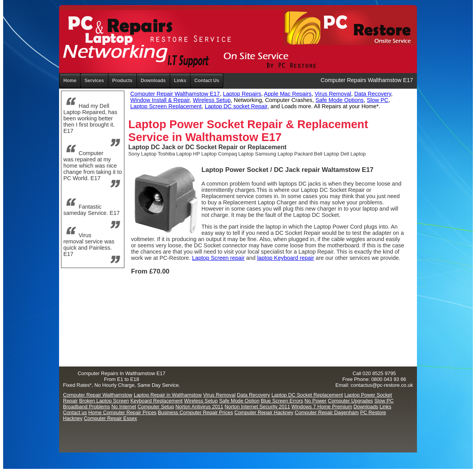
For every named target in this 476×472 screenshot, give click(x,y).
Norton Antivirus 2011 (199, 407)
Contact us (75, 412)
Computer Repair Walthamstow (98, 395)
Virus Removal (333, 94)
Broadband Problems (86, 407)
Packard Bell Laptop (317, 154)
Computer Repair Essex (110, 418)
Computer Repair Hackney (264, 412)
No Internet (124, 407)
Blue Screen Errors (282, 401)
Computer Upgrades (350, 401)
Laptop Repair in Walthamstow (168, 395)
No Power (316, 401)
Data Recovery (373, 94)
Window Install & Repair (160, 100)
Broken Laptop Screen (104, 401)
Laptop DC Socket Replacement (307, 395)
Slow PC (378, 100)
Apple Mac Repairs (288, 94)
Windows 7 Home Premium (322, 407)
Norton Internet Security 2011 (257, 407)
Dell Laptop (353, 154)
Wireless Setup (212, 100)
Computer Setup (156, 407)
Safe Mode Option (239, 401)
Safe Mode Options (340, 100)
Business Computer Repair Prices (196, 412)
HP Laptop (205, 154)
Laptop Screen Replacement (166, 106)
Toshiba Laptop (175, 154)
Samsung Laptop (274, 154)
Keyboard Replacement (156, 401)
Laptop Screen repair (218, 258)
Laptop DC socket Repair (236, 106)
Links (180, 80)
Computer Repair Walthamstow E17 (175, 94)
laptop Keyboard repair (286, 258)
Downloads (366, 407)
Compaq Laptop (236, 154)
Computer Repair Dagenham (327, 412)
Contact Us (207, 80)
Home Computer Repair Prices (122, 412)
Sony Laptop (142, 154)
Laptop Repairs (242, 94)
